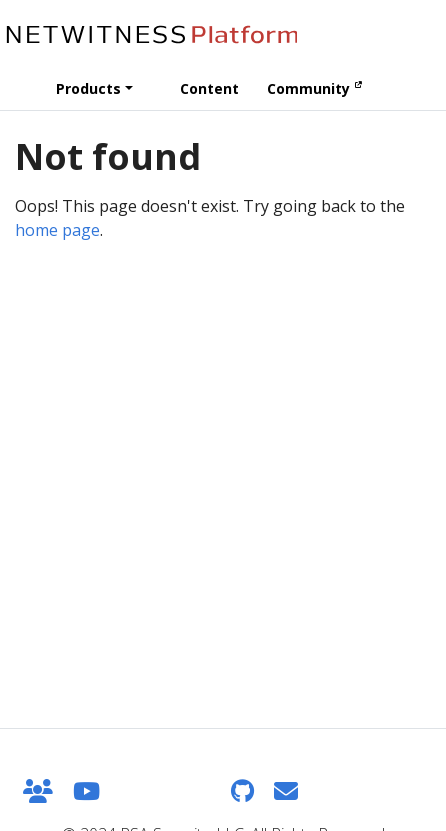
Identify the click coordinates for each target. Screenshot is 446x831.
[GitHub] (242, 790)
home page (57, 230)
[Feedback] (286, 790)
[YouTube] (86, 790)
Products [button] (88, 88)
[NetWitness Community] (38, 790)
